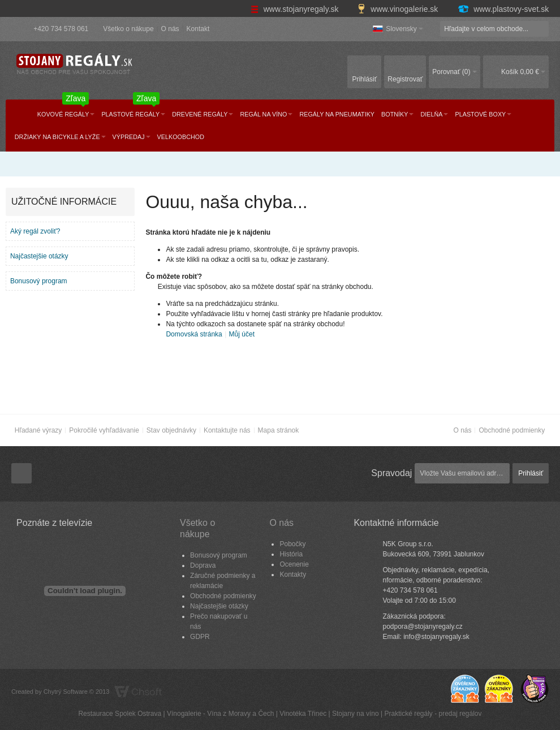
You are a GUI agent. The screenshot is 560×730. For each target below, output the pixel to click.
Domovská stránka (194, 334)
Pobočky (292, 544)
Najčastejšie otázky (39, 256)
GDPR (200, 637)
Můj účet (242, 334)
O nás (170, 29)
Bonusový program (39, 281)
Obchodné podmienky (512, 430)
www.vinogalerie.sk (399, 9)
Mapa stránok (279, 430)
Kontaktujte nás (227, 430)
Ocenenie (294, 564)
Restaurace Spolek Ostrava (120, 714)
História (291, 554)
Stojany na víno (356, 714)
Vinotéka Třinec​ (303, 714)
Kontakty (293, 575)
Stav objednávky (171, 430)
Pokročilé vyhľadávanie (104, 430)
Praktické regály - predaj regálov (433, 714)
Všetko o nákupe (128, 29)
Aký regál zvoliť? (35, 231)
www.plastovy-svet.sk (503, 9)
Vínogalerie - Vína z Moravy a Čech (220, 714)
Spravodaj (391, 473)
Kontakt (198, 29)
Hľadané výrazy (38, 430)
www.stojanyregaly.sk (296, 9)
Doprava (203, 565)
